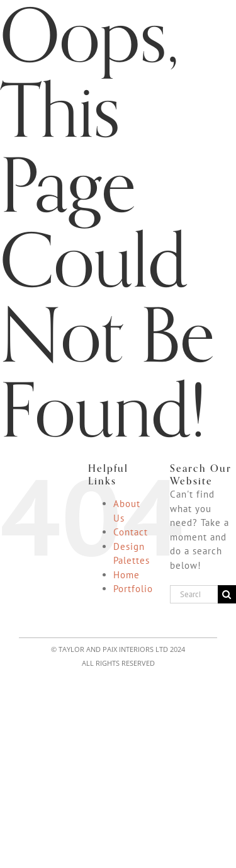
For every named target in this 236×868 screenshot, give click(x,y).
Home (126, 575)
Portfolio (133, 589)
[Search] (227, 594)
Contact (131, 532)
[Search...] (194, 594)
